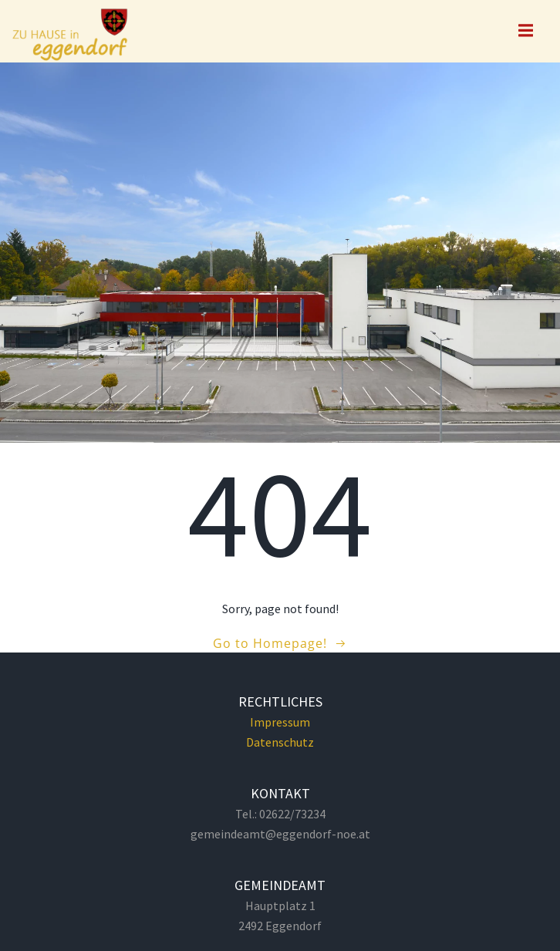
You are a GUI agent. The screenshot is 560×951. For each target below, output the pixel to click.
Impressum (280, 722)
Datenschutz (280, 742)
